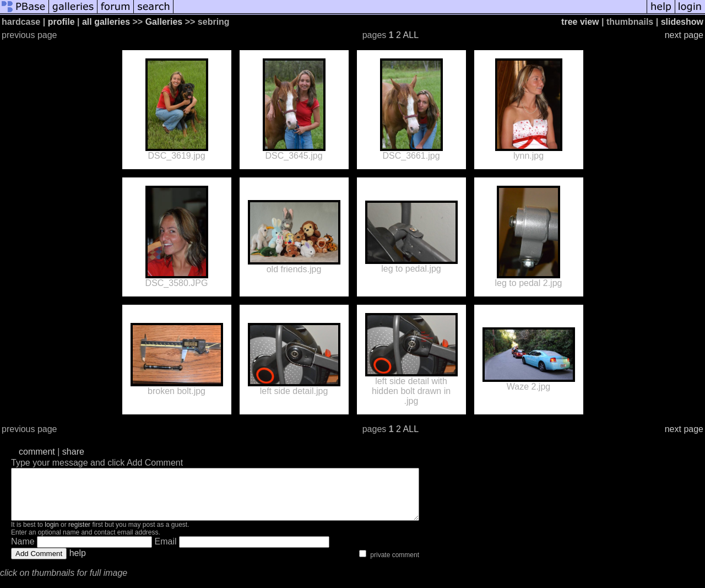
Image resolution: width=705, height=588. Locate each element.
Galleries (164, 22)
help (78, 563)
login (51, 535)
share (73, 452)
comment (37, 452)
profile (61, 22)
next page (684, 35)
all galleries (106, 22)
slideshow (682, 22)
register (79, 535)
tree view (580, 22)
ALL (411, 35)
